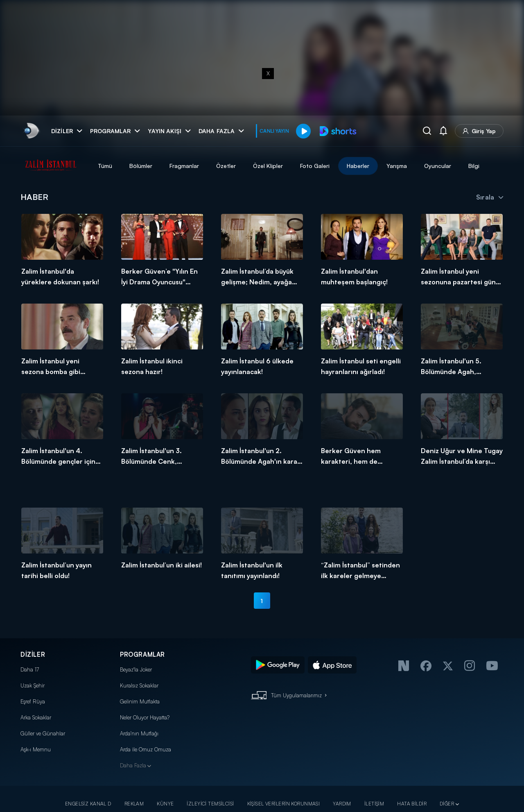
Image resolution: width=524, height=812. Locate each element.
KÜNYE (165, 804)
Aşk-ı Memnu (36, 749)
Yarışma (397, 166)
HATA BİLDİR (412, 804)
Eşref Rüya (33, 701)
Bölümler (141, 166)
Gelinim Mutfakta (140, 701)
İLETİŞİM (374, 804)
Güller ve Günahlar (43, 733)
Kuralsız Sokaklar (139, 685)
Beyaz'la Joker (136, 669)
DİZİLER (33, 654)
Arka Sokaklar (36, 717)
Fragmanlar (184, 166)
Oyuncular (438, 166)
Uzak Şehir (33, 685)
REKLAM (134, 804)
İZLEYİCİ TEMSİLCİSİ (210, 804)
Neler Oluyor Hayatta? (145, 717)
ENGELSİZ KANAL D (88, 804)
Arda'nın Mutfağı (139, 733)
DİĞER (447, 804)
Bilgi (474, 166)
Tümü (105, 166)
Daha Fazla (133, 765)
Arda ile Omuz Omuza (146, 749)
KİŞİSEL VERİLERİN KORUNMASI (284, 804)
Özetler (226, 166)
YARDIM (342, 804)
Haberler (358, 166)
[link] (31, 131)
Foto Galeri (315, 166)
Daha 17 (30, 669)
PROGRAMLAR (142, 654)
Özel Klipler (268, 166)
